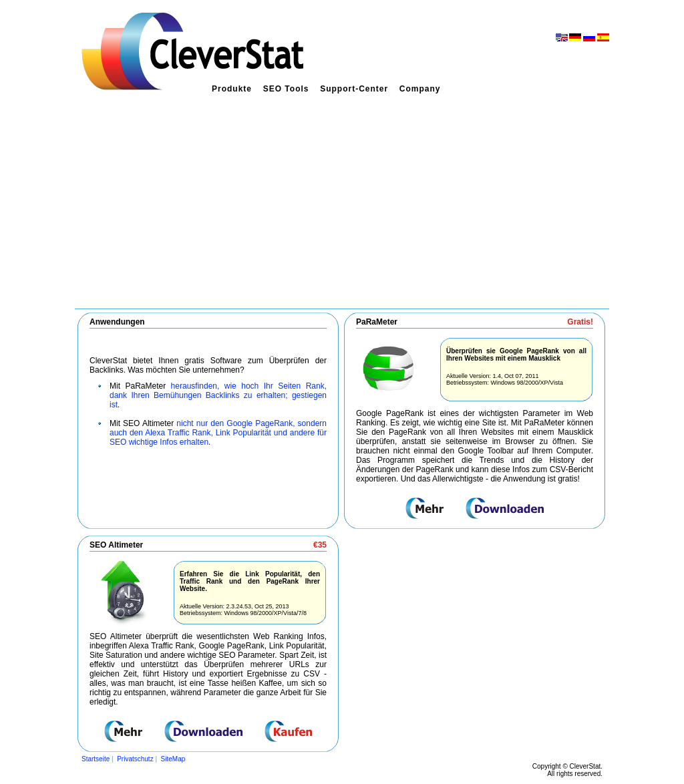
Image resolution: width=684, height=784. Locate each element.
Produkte (232, 89)
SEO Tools (286, 89)
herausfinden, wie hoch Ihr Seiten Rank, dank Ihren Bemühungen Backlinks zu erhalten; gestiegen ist (218, 395)
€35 (320, 545)
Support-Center (354, 89)
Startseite (96, 759)
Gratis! (580, 322)
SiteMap (173, 759)
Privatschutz (135, 759)
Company (420, 89)
